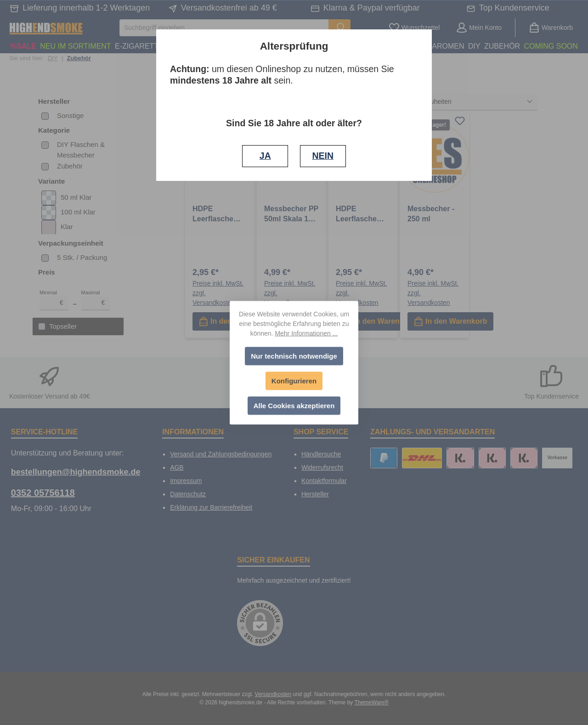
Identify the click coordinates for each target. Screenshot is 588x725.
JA (265, 156)
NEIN (323, 156)
